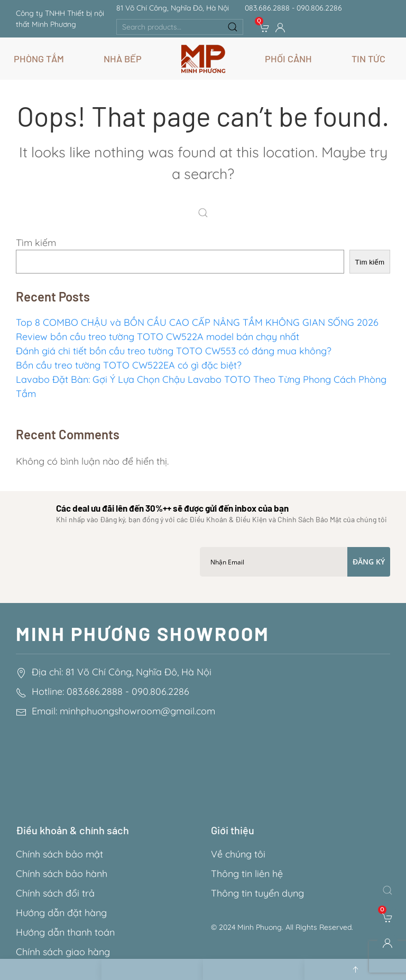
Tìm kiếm (36, 243)
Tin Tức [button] (368, 59)
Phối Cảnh (288, 59)
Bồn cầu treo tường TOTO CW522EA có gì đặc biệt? (129, 365)
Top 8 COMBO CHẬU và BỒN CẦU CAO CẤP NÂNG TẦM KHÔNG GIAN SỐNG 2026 (197, 322)
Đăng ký (369, 562)
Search (233, 27)
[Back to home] (203, 59)
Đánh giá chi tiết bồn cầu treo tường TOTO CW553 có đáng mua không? (174, 351)
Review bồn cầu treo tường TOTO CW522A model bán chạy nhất (158, 337)
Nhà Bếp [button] (123, 59)
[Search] (206, 214)
